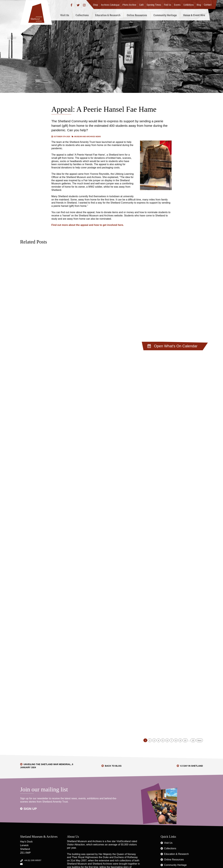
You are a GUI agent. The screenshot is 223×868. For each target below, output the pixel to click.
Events (177, 5)
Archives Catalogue (110, 5)
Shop (96, 5)
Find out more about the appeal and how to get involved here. (88, 225)
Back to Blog (113, 766)
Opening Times (154, 5)
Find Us (168, 5)
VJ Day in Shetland (191, 766)
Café (141, 5)
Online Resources (137, 15)
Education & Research (108, 15)
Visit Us (65, 15)
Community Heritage (165, 15)
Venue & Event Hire (194, 15)
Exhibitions (189, 5)
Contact (208, 5)
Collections (82, 15)
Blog (199, 5)
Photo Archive (129, 5)
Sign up (30, 809)
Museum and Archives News (88, 137)
